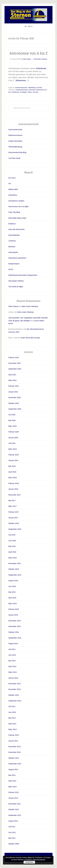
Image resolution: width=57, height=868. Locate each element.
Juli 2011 (12, 827)
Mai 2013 (12, 718)
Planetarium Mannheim (17, 258)
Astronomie (32, 90)
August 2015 (13, 581)
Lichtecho (12, 241)
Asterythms (13, 195)
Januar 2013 (13, 741)
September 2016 (15, 529)
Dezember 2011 (15, 804)
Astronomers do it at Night (18, 206)
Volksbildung (32, 88)
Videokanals (41, 68)
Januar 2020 (13, 438)
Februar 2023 (14, 357)
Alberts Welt (13, 189)
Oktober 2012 (14, 758)
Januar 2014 (13, 678)
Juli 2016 (12, 535)
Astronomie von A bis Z (29, 53)
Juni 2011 (12, 832)
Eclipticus (12, 224)
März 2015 (12, 603)
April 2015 (12, 598)
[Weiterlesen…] (22, 80)
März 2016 (12, 558)
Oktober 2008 (14, 844)
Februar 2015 (14, 609)
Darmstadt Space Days (17, 218)
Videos (30, 92)
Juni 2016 (12, 541)
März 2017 (12, 506)
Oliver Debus (13, 306)
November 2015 (15, 563)
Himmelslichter (14, 235)
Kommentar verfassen (40, 59)
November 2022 (15, 363)
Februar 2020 (14, 432)
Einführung (16, 92)
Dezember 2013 (15, 684)
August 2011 (13, 821)
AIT (10, 184)
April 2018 (12, 472)
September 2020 (15, 409)
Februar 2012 (14, 792)
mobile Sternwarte (15, 141)
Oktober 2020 (14, 403)
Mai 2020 (12, 420)
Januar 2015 (13, 615)
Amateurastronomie (21, 88)
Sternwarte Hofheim (16, 281)
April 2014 (12, 666)
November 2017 (15, 495)
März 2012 (12, 787)
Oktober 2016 (14, 523)
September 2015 (15, 575)
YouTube (39, 88)
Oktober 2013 (14, 695)
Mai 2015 (12, 592)
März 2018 (12, 478)
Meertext (12, 247)
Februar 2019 (14, 455)
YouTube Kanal (14, 158)
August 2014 (13, 643)
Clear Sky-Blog (14, 212)
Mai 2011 (12, 838)
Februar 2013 (14, 735)
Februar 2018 (14, 483)
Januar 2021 (13, 392)
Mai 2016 (12, 546)
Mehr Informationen (39, 860)
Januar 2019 (13, 460)
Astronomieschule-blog (28, 15)
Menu (30, 26)
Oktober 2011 (14, 809)
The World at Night (16, 287)
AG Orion (12, 178)
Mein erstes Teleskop (30, 306)
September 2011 (15, 815)
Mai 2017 (12, 500)
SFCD (11, 269)
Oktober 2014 (14, 632)
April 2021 (12, 375)
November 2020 (15, 397)
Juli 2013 (12, 706)
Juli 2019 (12, 443)
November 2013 (15, 689)
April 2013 (12, 724)
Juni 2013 (12, 712)
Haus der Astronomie (16, 229)
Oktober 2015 (14, 569)
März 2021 (12, 380)
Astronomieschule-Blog (17, 152)
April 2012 (12, 781)
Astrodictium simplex (16, 201)
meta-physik (13, 252)
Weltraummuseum (15, 135)
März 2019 (12, 449)
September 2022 (15, 369)
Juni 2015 (12, 586)
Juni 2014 (12, 655)
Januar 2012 (13, 798)
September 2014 (15, 638)
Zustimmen (29, 862)
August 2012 (13, 769)
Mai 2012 (12, 775)
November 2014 (15, 626)
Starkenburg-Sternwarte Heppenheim (23, 275)
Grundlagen (23, 92)
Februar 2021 (14, 386)
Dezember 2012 (15, 746)
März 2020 (12, 426)
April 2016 (12, 552)
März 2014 (12, 672)
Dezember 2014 (15, 621)
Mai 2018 (12, 466)
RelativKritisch (14, 264)
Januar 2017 (13, 518)
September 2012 (15, 764)
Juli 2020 (12, 415)
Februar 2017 (14, 512)
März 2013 (12, 729)
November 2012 (15, 752)
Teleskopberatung (15, 147)
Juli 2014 (12, 649)
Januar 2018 (13, 489)
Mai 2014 (12, 661)
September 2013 (15, 701)
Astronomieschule (15, 130)
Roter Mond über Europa (30, 338)
